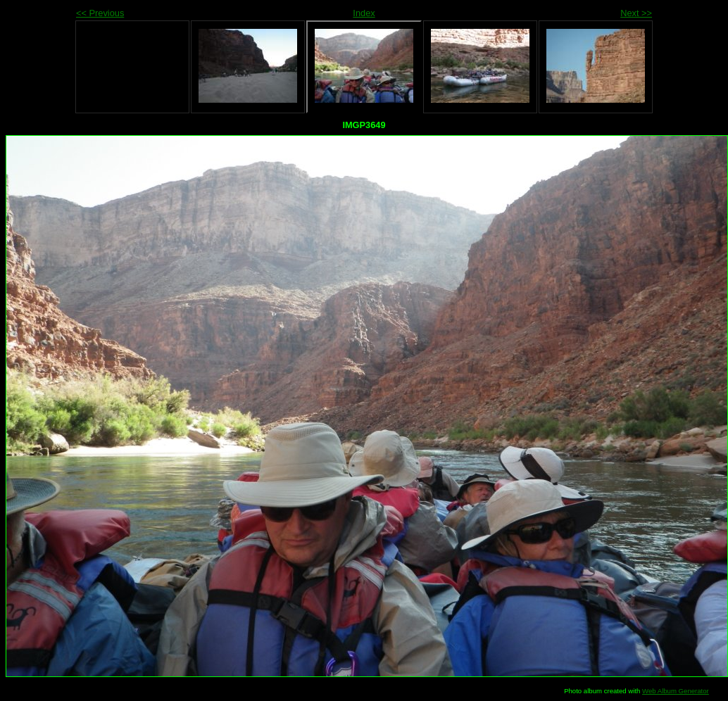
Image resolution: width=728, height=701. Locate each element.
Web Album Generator (676, 691)
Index (364, 13)
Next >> (636, 13)
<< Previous (100, 13)
